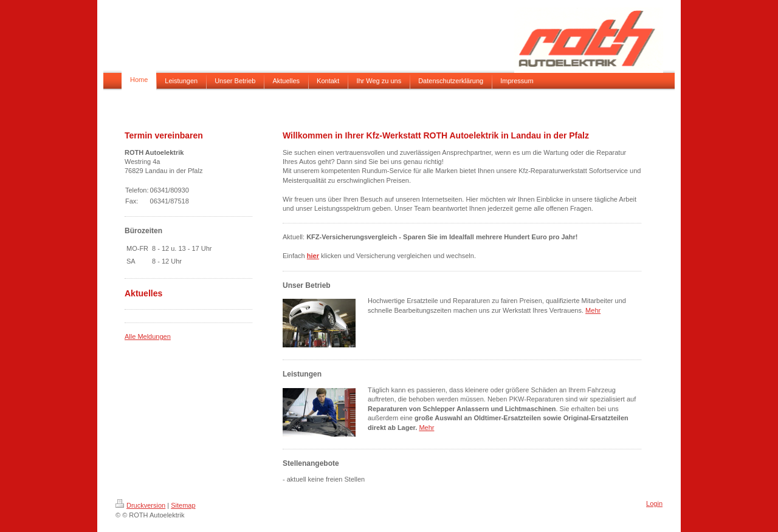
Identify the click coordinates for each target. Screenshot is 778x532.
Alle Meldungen (148, 336)
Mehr (593, 310)
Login (654, 503)
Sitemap (183, 505)
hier (313, 256)
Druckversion (140, 505)
